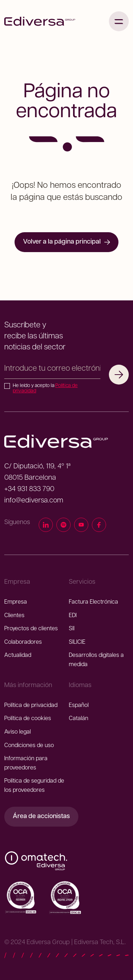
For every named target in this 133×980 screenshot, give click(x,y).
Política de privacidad (31, 706)
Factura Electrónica (93, 602)
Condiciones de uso (29, 746)
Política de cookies (28, 719)
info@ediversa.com (34, 501)
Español (79, 706)
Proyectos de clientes (31, 629)
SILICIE (77, 642)
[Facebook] (99, 526)
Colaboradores (23, 642)
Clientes (14, 616)
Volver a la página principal (66, 242)
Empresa (16, 602)
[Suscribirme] (119, 375)
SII (72, 629)
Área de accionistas (41, 816)
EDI (73, 616)
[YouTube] (81, 526)
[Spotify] (63, 526)
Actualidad (18, 655)
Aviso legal (18, 732)
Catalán (79, 719)
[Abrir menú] (119, 21)
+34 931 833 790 (29, 489)
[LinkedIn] (46, 526)
